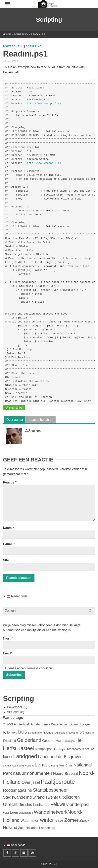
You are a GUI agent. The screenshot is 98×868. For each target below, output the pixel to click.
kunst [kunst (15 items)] (8, 757)
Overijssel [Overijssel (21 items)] (31, 782)
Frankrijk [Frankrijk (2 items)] (89, 733)
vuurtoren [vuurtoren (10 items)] (11, 812)
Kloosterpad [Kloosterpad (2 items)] (60, 749)
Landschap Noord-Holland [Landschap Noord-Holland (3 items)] (18, 766)
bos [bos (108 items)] (23, 732)
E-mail (9, 544)
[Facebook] (7, 853)
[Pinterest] (32, 853)
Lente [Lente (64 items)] (41, 765)
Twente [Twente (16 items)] (52, 797)
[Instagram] (16, 853)
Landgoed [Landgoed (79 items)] (25, 756)
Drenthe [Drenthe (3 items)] (49, 733)
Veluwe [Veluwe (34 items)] (58, 804)
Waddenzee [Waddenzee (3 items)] (26, 813)
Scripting (34, 46)
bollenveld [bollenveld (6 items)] (10, 732)
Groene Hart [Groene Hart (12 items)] (52, 741)
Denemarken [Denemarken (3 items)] (36, 733)
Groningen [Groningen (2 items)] (69, 741)
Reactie (10, 482)
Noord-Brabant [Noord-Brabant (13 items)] (65, 774)
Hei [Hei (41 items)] (79, 740)
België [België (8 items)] (85, 724)
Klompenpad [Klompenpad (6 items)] (44, 749)
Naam (8, 528)
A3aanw (33, 431)
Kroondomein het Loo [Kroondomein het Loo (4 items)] (81, 749)
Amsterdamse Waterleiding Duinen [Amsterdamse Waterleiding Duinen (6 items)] (55, 724)
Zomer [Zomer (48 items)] (71, 820)
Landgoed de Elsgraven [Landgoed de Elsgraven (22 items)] (60, 757)
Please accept (27, 668)
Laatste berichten (41, 420)
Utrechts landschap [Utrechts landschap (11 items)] (34, 805)
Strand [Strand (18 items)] (38, 797)
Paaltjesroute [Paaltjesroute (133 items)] (58, 782)
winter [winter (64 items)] (47, 820)
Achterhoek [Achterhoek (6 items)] (22, 724)
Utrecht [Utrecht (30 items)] (10, 804)
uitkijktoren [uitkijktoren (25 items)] (69, 797)
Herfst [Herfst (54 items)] (10, 748)
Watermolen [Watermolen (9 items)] (30, 821)
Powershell (13, 46)
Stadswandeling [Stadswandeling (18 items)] (17, 797)
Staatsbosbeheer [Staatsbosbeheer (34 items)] (50, 790)
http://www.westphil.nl (44, 104)
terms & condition (40, 668)
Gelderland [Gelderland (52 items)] (29, 740)
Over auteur (15, 420)
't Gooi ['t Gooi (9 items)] (8, 724)
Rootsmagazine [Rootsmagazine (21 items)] (18, 790)
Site (6, 560)
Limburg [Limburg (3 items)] (53, 766)
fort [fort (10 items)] (81, 732)
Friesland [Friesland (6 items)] (9, 741)
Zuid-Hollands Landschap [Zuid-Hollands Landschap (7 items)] (37, 828)
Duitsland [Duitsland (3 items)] (60, 733)
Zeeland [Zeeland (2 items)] (59, 821)
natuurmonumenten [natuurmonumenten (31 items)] (32, 773)
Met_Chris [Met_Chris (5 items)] (66, 765)
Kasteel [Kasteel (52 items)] (26, 748)
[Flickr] (24, 853)
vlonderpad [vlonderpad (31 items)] (77, 804)
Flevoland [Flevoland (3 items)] (72, 733)
